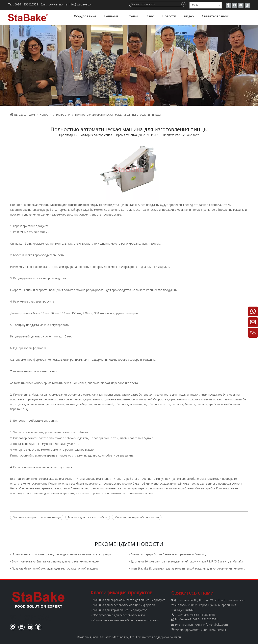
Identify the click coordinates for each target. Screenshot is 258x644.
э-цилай (176, 637)
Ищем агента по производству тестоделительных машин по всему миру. (62, 554)
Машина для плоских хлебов (88, 517)
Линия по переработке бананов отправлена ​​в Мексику (168, 554)
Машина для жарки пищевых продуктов (120, 610)
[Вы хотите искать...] (155, 4)
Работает (192, 135)
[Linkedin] (247, 5)
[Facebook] (235, 5)
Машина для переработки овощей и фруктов (124, 605)
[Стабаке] (38, 600)
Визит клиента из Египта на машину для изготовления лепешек (55, 561)
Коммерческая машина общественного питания (126, 620)
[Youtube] (241, 5)
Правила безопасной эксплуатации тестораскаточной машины (55, 568)
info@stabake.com (216, 625)
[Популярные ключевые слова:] (183, 4)
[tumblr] (228, 5)
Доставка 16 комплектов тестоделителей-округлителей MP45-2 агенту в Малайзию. (188, 561)
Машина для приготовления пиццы (37, 517)
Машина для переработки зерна (137, 517)
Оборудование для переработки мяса (119, 615)
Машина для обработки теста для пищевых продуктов (131, 600)
